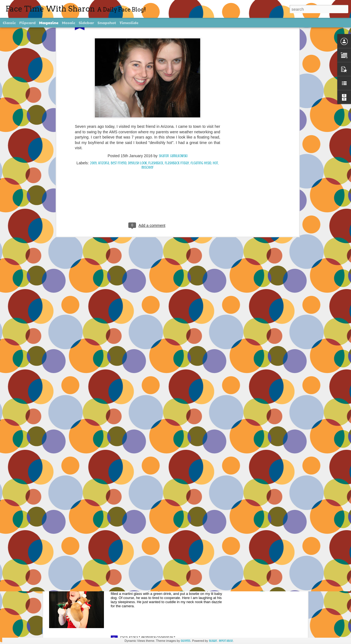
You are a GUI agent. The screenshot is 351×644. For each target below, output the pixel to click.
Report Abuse (226, 641)
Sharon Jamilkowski (173, 86)
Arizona (104, 93)
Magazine (49, 22)
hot (215, 93)
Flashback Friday (177, 93)
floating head (201, 93)
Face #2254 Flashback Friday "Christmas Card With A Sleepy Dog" (172, 576)
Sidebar (86, 22)
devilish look (138, 93)
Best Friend (119, 93)
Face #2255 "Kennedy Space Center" (149, 513)
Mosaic (69, 22)
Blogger (213, 641)
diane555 (186, 641)
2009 (93, 93)
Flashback (156, 93)
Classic (9, 22)
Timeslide (129, 22)
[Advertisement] (148, 133)
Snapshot (107, 22)
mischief (148, 98)
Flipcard (27, 22)
